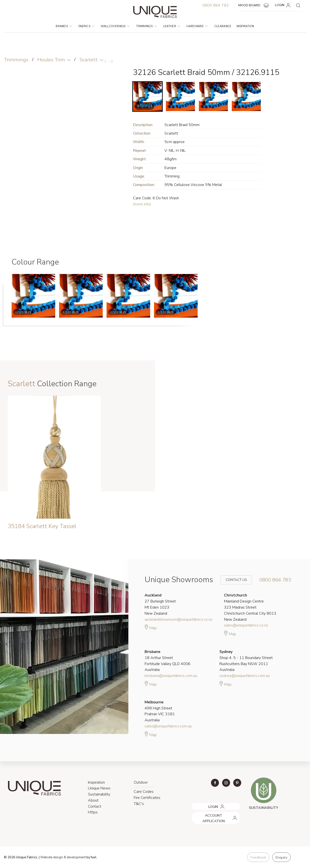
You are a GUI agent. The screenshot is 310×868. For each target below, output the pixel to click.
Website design (52, 857)
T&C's (139, 804)
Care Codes (144, 792)
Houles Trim (51, 60)
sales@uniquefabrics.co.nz (246, 625)
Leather (172, 26)
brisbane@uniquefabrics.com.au (171, 676)
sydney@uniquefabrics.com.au (245, 676)
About (93, 800)
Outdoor (141, 782)
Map (151, 627)
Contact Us (233, 580)
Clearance (223, 26)
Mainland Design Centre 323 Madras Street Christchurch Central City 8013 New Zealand (250, 607)
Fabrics (86, 26)
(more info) (142, 204)
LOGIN (283, 5)
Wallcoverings (115, 26)
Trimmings (146, 26)
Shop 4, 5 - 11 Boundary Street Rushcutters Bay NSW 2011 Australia (246, 661)
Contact (95, 806)
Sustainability (99, 794)
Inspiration (245, 26)
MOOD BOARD (254, 6)
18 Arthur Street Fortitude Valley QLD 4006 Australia (167, 661)
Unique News (99, 788)
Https (93, 812)
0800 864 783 (216, 5)
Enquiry (281, 857)
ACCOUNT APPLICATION (210, 814)
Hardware (197, 26)
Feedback (258, 857)
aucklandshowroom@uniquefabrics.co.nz (178, 619)
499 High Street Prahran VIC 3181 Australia (160, 711)
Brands (64, 26)
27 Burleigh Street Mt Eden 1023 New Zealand (160, 604)
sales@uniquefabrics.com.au (168, 726)
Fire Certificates (147, 798)
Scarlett (89, 60)
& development (76, 857)
